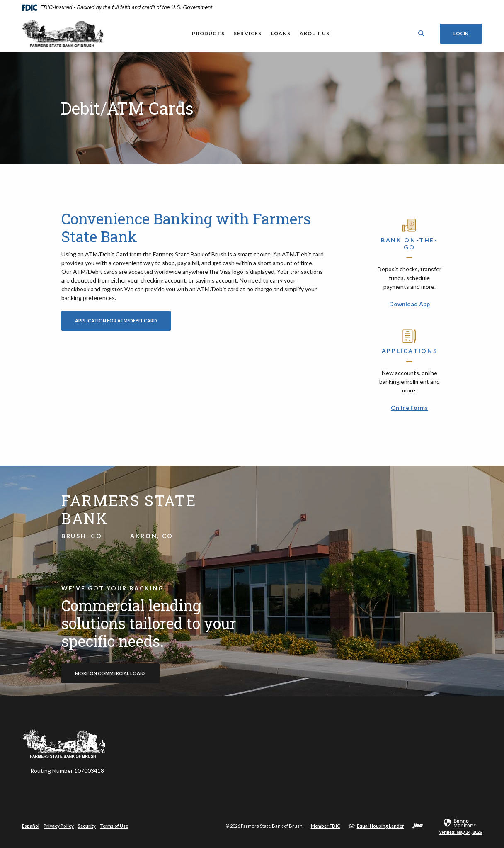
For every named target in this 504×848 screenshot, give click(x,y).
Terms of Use (114, 826)
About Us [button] (315, 33)
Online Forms (409, 408)
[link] (461, 826)
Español (31, 826)
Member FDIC (326, 826)
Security (87, 826)
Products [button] (208, 33)
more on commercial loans (110, 673)
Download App (409, 304)
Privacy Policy (59, 826)
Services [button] (248, 33)
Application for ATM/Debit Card (123, 320)
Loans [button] (281, 33)
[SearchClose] (422, 33)
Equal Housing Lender (380, 826)
